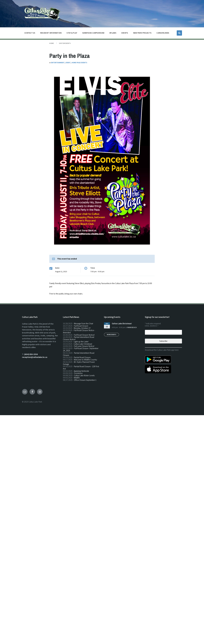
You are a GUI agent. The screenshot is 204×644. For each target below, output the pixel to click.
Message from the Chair (84, 324)
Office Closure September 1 (85, 380)
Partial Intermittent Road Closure (79, 354)
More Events (112, 335)
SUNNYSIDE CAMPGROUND (93, 34)
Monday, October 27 (82, 328)
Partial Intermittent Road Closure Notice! (79, 338)
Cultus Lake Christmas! (83, 344)
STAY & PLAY (72, 34)
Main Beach (132, 327)
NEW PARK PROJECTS (142, 34)
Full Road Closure (81, 326)
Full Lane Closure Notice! (84, 346)
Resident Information (51, 34)
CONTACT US (30, 34)
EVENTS (125, 33)
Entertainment (58, 63)
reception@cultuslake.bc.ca (35, 357)
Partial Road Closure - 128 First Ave (81, 368)
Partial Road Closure (82, 357)
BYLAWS (113, 34)
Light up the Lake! (81, 342)
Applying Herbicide (81, 371)
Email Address (152, 326)
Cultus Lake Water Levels (84, 375)
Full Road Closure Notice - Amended (79, 331)
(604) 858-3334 (31, 354)
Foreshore (78, 373)
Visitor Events (65, 43)
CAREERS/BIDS (163, 33)
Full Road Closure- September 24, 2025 (81, 349)
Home (52, 43)
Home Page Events (79, 63)
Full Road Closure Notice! (84, 335)
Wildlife (77, 378)
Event (68, 63)
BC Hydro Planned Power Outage (79, 363)
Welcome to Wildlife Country (85, 360)
